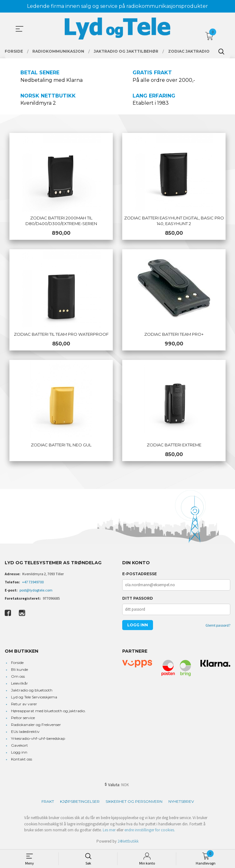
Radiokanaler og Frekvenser (36, 725)
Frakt (48, 801)
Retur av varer (24, 704)
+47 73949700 (33, 582)
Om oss (18, 676)
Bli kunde (19, 669)
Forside (17, 663)
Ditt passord (138, 598)
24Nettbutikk (128, 841)
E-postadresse (139, 574)
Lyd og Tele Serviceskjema (34, 697)
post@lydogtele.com (36, 590)
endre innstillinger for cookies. (150, 830)
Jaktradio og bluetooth (32, 690)
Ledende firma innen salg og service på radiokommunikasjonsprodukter (117, 6)
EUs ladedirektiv (25, 731)
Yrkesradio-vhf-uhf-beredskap (38, 738)
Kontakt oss (22, 759)
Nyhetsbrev (181, 801)
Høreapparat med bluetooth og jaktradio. (48, 711)
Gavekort (19, 745)
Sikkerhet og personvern (134, 801)
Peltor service (23, 718)
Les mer (109, 830)
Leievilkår (19, 683)
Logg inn (19, 752)
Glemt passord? (218, 625)
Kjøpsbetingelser (80, 801)
